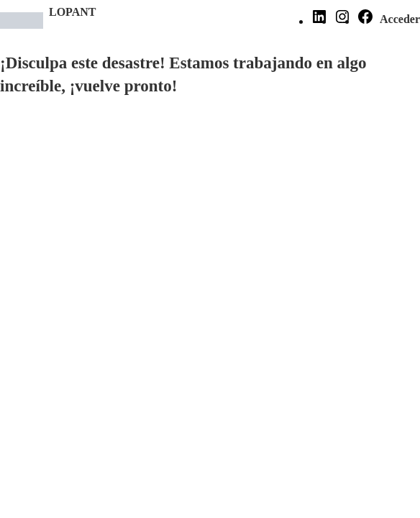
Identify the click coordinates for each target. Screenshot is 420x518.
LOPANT (72, 12)
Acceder (400, 19)
